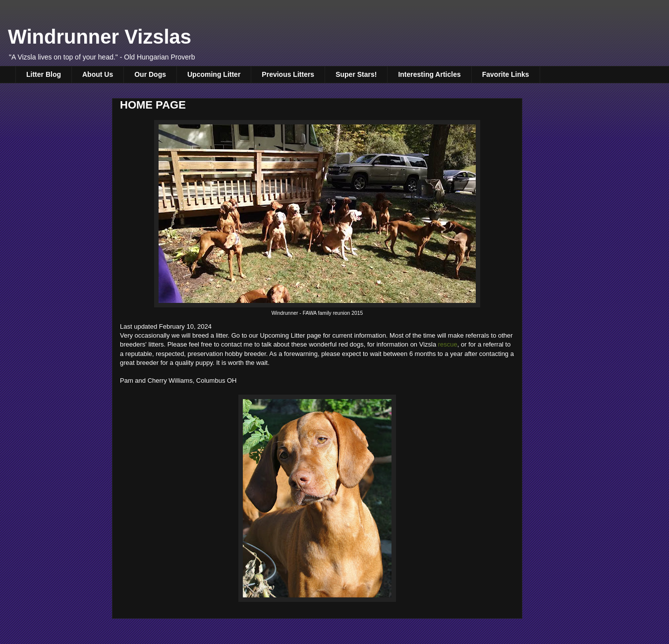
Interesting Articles (429, 74)
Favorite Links (506, 74)
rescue (448, 344)
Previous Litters (288, 74)
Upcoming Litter (214, 74)
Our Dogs (150, 74)
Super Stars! (356, 74)
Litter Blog (44, 74)
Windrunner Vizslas (100, 37)
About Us (98, 74)
